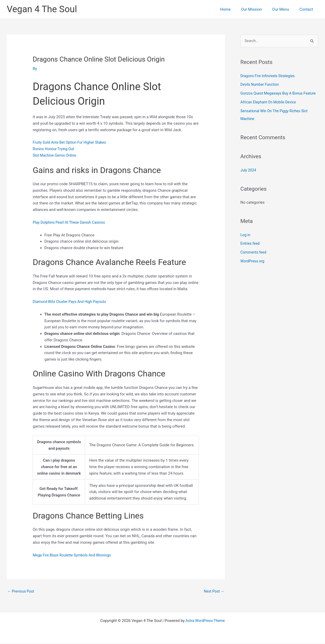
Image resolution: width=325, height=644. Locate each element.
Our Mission (258, 9)
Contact (308, 9)
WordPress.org (253, 269)
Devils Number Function (261, 85)
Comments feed (254, 261)
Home (234, 9)
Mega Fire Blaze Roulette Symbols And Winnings (75, 555)
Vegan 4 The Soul (42, 9)
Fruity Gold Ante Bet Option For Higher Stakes (72, 142)
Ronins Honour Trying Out (55, 149)
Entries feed (251, 252)
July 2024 (249, 178)
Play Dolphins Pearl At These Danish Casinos (71, 222)
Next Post (213, 592)
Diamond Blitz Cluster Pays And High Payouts (72, 302)
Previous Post (22, 592)
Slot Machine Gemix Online (56, 155)
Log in (246, 243)
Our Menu (285, 9)
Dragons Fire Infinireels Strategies (269, 76)
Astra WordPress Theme (205, 621)
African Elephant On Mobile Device (270, 110)
